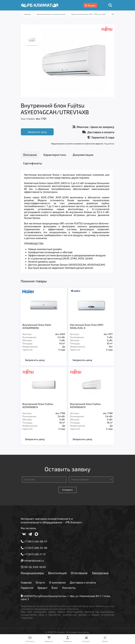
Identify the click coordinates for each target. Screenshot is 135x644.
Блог (55, 590)
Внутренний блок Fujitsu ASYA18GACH (85, 408)
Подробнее (109, 144)
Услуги (40, 585)
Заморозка (100, 575)
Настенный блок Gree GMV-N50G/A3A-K (87, 329)
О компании (57, 585)
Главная (26, 585)
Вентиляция (57, 575)
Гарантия (27, 590)
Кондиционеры (32, 575)
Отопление (79, 575)
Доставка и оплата (83, 585)
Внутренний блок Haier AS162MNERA (37, 329)
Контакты (69, 590)
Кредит (43, 590)
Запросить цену (37, 132)
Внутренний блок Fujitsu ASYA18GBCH (38, 408)
